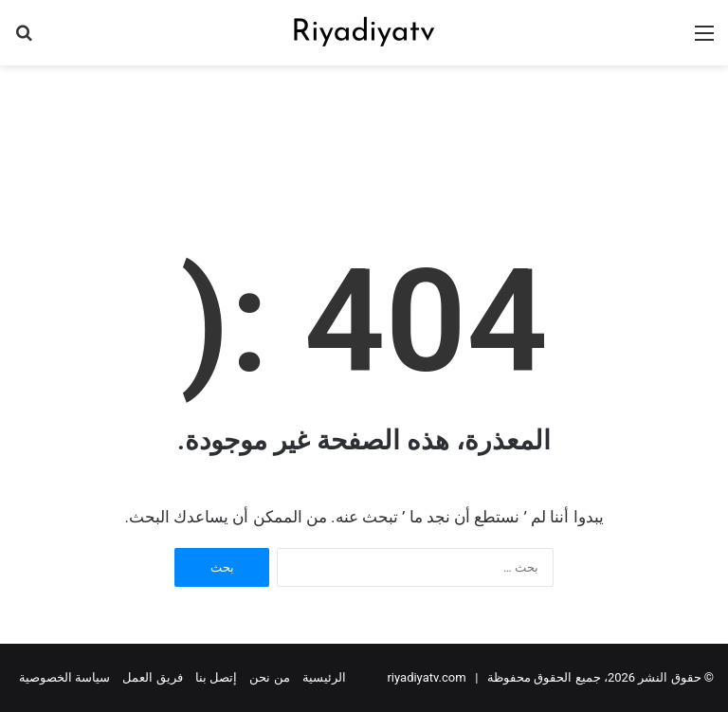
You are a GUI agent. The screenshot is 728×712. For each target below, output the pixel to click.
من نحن (269, 677)
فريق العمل (152, 677)
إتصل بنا (216, 677)
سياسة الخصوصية (64, 677)
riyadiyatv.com (426, 677)
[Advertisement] (364, 127)
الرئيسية (324, 677)
